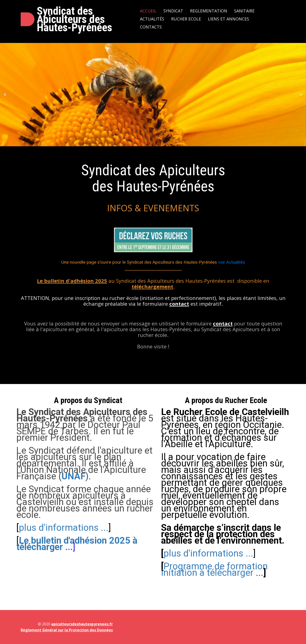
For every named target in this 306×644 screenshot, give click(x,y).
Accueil (148, 11)
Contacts (151, 27)
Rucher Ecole (186, 19)
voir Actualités (232, 262)
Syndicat (173, 11)
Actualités (152, 19)
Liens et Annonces (228, 19)
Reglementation (209, 11)
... (214, 569)
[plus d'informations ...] (214, 587)
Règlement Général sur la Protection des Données (67, 630)
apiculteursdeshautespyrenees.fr (82, 624)
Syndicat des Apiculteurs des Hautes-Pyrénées (74, 19)
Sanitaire (244, 11)
